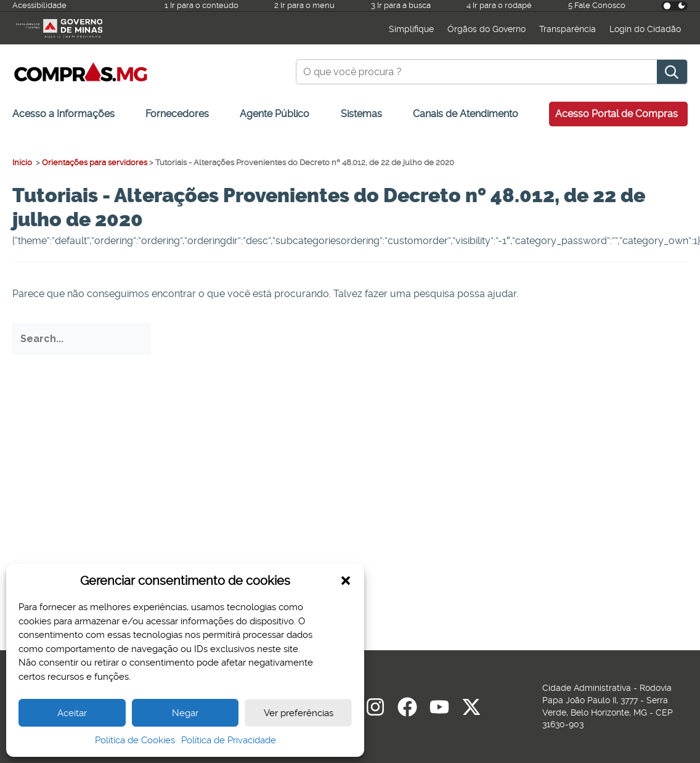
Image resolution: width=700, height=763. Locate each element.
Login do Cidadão (645, 29)
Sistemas (361, 114)
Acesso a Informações (63, 114)
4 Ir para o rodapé (499, 5)
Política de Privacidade (229, 740)
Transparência (568, 29)
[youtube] (439, 707)
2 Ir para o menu (304, 5)
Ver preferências (299, 713)
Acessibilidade (39, 5)
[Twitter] (471, 707)
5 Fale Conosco (597, 5)
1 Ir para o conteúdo (201, 5)
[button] (346, 581)
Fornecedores (177, 114)
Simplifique (411, 29)
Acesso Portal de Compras (617, 114)
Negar (185, 713)
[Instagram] (375, 707)
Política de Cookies (135, 740)
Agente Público (275, 114)
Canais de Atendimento (466, 114)
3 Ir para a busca (401, 5)
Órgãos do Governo (486, 29)
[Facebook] (407, 707)
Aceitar (72, 713)
